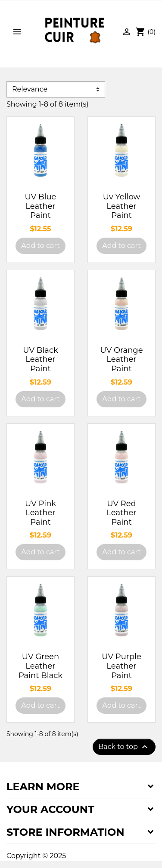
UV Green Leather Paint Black (40, 666)
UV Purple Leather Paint (121, 666)
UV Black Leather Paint (40, 359)
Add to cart (40, 246)
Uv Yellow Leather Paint (121, 206)
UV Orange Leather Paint (121, 359)
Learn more (43, 787)
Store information (65, 832)
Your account (50, 809)
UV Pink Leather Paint (40, 513)
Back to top (124, 747)
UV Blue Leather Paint (41, 206)
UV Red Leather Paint (121, 513)
